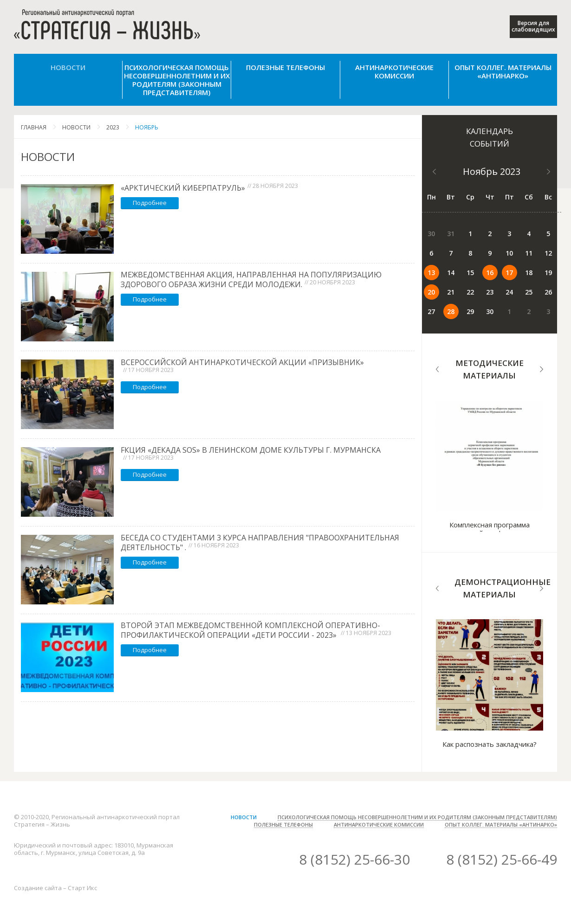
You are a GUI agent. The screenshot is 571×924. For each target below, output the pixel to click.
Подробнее (150, 203)
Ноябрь (147, 127)
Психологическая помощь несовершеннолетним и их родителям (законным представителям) (177, 80)
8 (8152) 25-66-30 (354, 859)
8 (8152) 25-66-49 (502, 859)
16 (490, 273)
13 (431, 273)
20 (431, 292)
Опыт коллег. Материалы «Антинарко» (503, 71)
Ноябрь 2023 (492, 171)
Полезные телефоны (285, 67)
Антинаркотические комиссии (394, 71)
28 (451, 311)
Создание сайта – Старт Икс (55, 888)
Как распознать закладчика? (490, 744)
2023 (113, 127)
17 (509, 273)
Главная (34, 127)
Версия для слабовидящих (533, 26)
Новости (68, 67)
